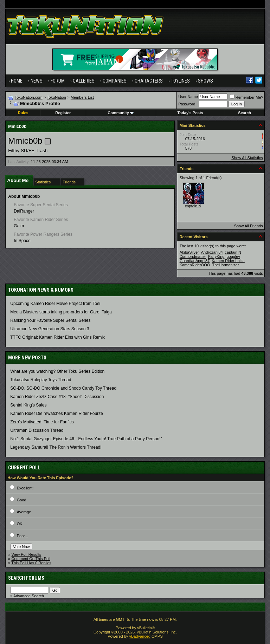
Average (24, 512)
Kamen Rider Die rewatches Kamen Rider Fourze (56, 414)
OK (20, 524)
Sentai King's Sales (28, 405)
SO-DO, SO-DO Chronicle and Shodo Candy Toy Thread (63, 388)
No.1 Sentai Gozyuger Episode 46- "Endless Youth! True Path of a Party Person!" (86, 439)
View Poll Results (27, 554)
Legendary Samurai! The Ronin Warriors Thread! (56, 447)
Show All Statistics (247, 158)
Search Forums (26, 578)
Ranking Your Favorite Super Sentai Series (50, 320)
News (37, 81)
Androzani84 (212, 252)
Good (22, 500)
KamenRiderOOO (195, 265)
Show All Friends (249, 226)
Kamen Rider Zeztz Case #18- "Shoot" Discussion (57, 397)
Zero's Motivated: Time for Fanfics (42, 422)
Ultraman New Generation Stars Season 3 (50, 329)
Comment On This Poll (31, 559)
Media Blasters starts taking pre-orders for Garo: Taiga (61, 312)
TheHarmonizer (226, 265)
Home (17, 81)
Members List (82, 97)
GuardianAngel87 (195, 261)
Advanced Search (29, 596)
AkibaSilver (189, 252)
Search (245, 113)
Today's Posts (190, 113)
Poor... (22, 536)
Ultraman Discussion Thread (37, 430)
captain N (193, 206)
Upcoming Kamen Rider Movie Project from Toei (55, 304)
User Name (188, 97)
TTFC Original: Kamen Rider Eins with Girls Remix (57, 337)
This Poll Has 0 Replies (31, 563)
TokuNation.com (29, 97)
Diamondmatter (193, 256)
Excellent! (25, 488)
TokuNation (56, 97)
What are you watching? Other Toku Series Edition (57, 371)
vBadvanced (140, 636)
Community (121, 113)
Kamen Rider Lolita (228, 261)
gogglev (233, 256)
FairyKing (216, 256)
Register (63, 113)
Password (187, 104)
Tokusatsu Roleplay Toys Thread (41, 380)
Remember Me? (247, 97)
